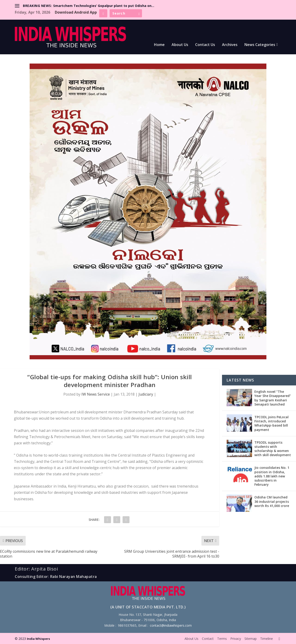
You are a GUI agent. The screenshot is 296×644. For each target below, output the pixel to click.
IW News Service (96, 394)
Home (159, 45)
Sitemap (251, 639)
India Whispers (38, 639)
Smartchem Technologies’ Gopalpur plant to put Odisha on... (104, 6)
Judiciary (146, 394)
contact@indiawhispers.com (171, 625)
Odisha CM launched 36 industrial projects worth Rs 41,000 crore (272, 501)
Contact (208, 639)
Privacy (236, 639)
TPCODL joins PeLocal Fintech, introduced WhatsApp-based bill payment (271, 423)
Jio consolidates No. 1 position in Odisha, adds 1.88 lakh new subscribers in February (272, 476)
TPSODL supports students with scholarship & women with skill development (273, 449)
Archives (230, 45)
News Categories (260, 45)
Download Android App (76, 12)
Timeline (267, 639)
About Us (180, 45)
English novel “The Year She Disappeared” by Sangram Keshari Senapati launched (273, 398)
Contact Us (205, 45)
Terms (222, 639)
